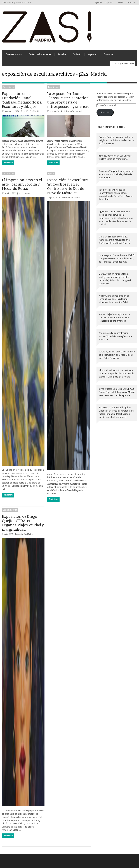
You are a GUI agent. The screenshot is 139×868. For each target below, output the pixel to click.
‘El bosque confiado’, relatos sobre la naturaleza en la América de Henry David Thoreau (115, 240)
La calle (120, 2)
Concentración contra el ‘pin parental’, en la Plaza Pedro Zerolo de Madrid (116, 196)
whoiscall (103, 370)
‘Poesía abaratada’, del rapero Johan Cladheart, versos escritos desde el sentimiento (116, 414)
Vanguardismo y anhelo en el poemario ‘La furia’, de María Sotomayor (116, 174)
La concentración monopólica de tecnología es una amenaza (114, 318)
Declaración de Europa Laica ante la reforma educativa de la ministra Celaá (114, 299)
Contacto (131, 2)
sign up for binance (108, 212)
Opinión (109, 2)
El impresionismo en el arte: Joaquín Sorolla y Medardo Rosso (22, 184)
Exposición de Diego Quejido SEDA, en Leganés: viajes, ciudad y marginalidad (23, 523)
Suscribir (105, 112)
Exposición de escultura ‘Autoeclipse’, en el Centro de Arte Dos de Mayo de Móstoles (68, 186)
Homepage (104, 255)
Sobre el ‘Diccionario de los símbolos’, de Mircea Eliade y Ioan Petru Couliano (117, 355)
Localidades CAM (10, 510)
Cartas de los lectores (40, 54)
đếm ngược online (108, 156)
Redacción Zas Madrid (30, 111)
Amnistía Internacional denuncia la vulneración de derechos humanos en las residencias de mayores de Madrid (116, 218)
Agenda (98, 2)
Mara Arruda (105, 274)
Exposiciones (8, 87)
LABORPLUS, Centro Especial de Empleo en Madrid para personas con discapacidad (117, 392)
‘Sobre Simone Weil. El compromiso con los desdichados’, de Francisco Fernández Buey (117, 259)
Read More (8, 163)
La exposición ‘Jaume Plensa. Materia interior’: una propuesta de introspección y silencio (68, 100)
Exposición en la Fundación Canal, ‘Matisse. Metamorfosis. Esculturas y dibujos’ (22, 100)
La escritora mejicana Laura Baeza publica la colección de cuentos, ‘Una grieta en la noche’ (116, 374)
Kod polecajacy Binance (110, 190)
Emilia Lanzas (24, 193)
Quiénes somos (14, 54)
